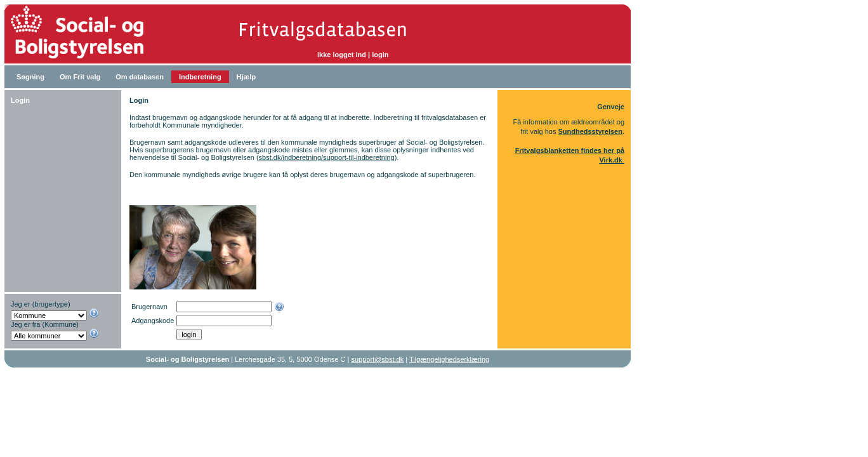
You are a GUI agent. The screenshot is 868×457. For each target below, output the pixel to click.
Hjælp (247, 77)
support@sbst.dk (378, 359)
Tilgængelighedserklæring (449, 359)
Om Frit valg (80, 77)
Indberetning (200, 77)
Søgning (30, 77)
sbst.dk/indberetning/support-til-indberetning (327, 157)
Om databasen (140, 77)
